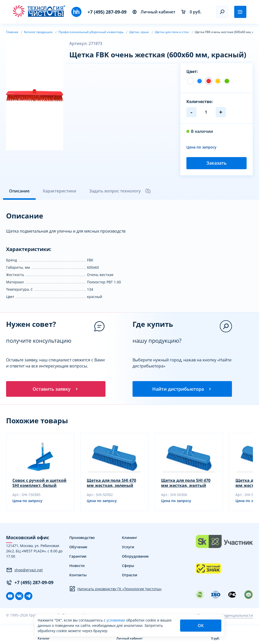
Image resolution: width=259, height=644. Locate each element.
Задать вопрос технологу (120, 191)
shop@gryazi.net (24, 570)
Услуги (128, 547)
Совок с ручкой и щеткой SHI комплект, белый (39, 483)
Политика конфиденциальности (225, 616)
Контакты (78, 575)
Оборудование (135, 557)
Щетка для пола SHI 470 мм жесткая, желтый (186, 483)
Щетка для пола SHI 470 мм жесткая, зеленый (111, 483)
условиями (116, 620)
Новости (77, 566)
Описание (19, 191)
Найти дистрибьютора (182, 389)
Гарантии (78, 557)
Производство (82, 538)
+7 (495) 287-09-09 (107, 12)
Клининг (129, 538)
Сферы (128, 566)
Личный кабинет (154, 12)
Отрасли (129, 575)
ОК (201, 626)
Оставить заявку (56, 389)
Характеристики (59, 191)
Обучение (78, 547)
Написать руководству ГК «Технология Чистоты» (115, 589)
